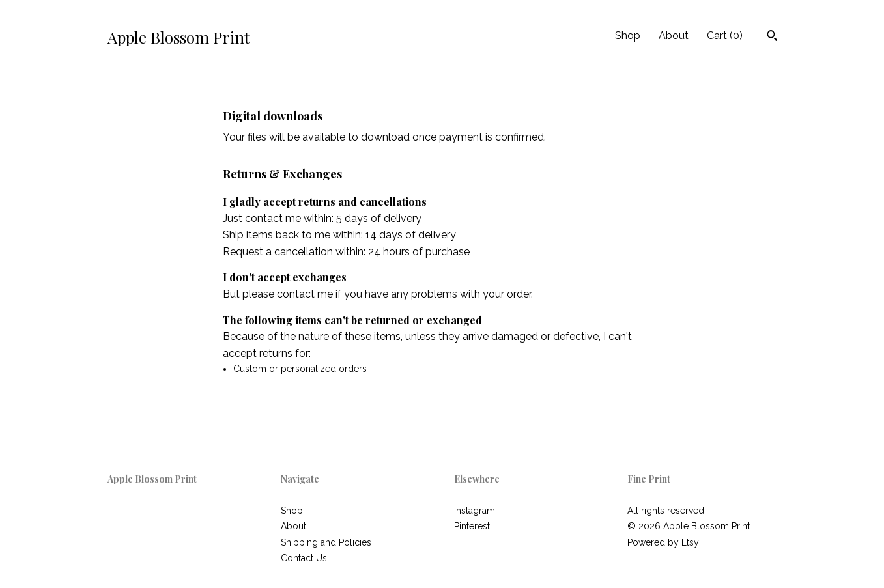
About (674, 35)
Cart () (725, 35)
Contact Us (304, 558)
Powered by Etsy (663, 542)
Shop (628, 35)
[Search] (772, 37)
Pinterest (472, 526)
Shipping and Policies (326, 542)
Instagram (475, 511)
